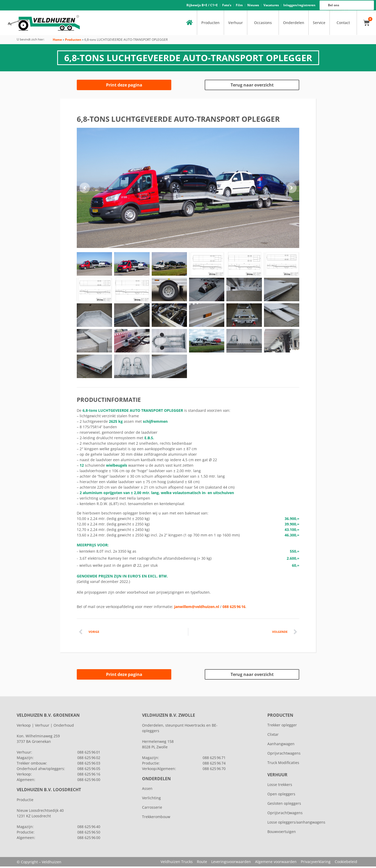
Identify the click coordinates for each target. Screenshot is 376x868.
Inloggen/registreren (299, 6)
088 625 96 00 (338, 12)
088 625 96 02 (89, 759)
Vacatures (271, 6)
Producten (210, 24)
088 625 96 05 (89, 770)
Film (239, 6)
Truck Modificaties (283, 764)
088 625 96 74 (214, 765)
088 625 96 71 (214, 759)
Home (57, 41)
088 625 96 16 (338, 11)
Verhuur (236, 24)
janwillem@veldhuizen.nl (197, 608)
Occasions (263, 24)
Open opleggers (281, 795)
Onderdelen (294, 24)
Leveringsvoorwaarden (231, 863)
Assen (147, 790)
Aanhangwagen (281, 745)
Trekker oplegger (282, 727)
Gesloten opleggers (284, 805)
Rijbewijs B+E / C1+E (202, 6)
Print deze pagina (124, 86)
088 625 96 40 (89, 828)
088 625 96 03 (89, 765)
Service (319, 24)
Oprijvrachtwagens (284, 755)
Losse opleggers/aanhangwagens (296, 824)
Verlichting (151, 799)
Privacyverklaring (316, 863)
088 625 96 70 (214, 770)
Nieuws (253, 6)
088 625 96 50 (89, 834)
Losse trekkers (280, 786)
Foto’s (227, 6)
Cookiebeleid (346, 863)
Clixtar (273, 736)
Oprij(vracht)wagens (285, 814)
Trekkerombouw (156, 818)
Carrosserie (152, 809)
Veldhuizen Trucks (177, 863)
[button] (85, 189)
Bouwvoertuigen (282, 833)
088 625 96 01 (89, 754)
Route (202, 863)
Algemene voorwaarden (276, 863)
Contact (343, 24)
